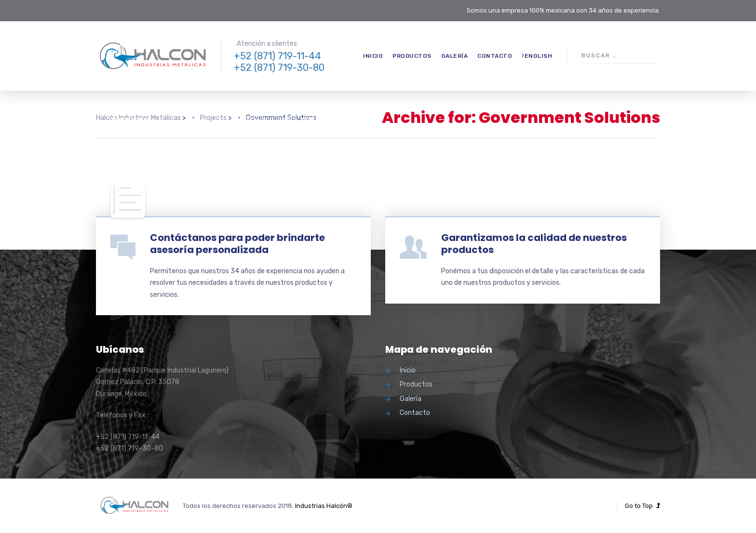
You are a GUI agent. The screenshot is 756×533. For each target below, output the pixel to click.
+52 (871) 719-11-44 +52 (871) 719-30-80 (279, 62)
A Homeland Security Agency (164, 114)
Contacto (495, 56)
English (537, 56)
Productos (412, 56)
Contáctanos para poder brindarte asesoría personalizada (237, 244)
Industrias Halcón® (324, 506)
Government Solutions (144, 90)
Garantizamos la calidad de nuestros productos (534, 244)
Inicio (373, 56)
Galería (455, 56)
